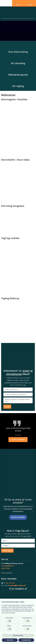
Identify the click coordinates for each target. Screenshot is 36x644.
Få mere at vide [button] (18, 635)
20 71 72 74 (10, 583)
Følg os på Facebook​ (18, 517)
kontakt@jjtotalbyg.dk (17, 585)
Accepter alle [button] (26, 640)
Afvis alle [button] (10, 640)
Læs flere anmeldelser (18, 440)
